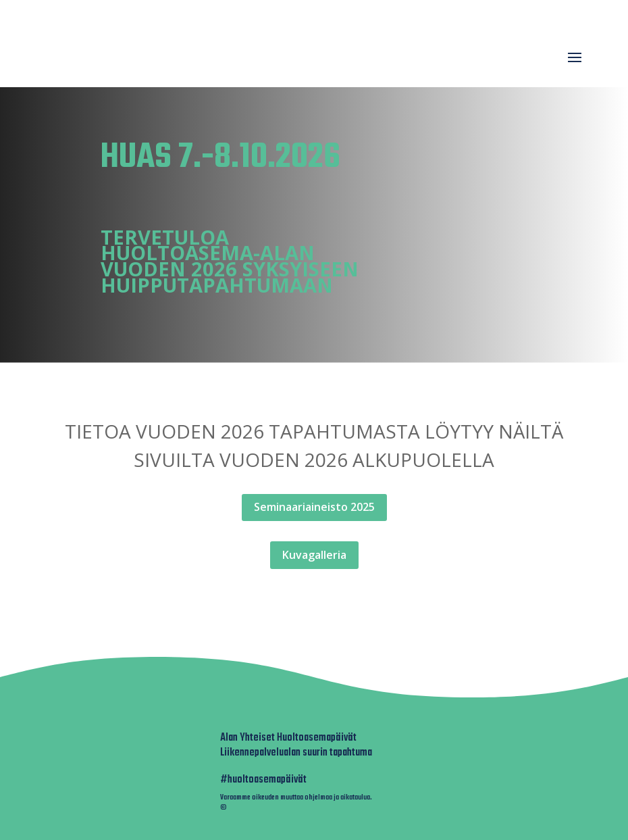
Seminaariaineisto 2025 (314, 507)
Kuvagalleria (314, 555)
